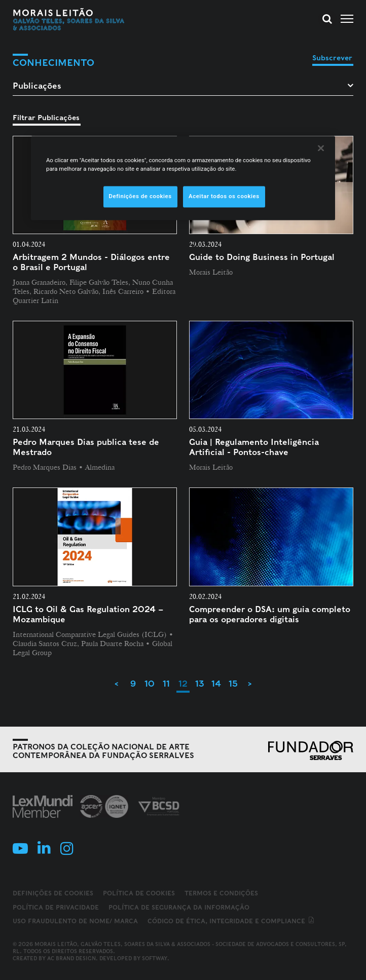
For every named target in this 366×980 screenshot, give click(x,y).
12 (183, 684)
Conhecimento (53, 63)
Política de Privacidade (56, 907)
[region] (183, 178)
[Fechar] (321, 148)
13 (200, 684)
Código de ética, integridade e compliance (231, 921)
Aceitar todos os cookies (224, 197)
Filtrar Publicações (46, 118)
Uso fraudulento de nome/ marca (75, 921)
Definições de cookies (53, 893)
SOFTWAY (155, 958)
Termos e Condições (221, 893)
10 (150, 684)
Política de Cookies (139, 893)
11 (166, 684)
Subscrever (332, 58)
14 (216, 684)
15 (233, 684)
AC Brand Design (71, 958)
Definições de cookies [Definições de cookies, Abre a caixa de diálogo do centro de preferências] (140, 197)
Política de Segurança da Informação (179, 907)
